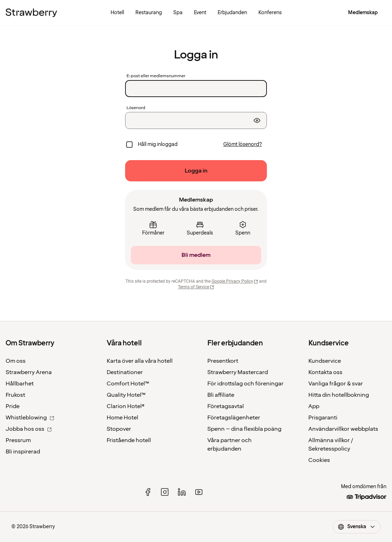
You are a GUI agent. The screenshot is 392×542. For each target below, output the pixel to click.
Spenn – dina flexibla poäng (244, 429)
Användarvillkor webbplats (343, 429)
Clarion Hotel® (126, 406)
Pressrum (18, 440)
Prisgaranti (323, 418)
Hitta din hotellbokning (339, 395)
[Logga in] (196, 171)
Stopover (119, 429)
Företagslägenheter (234, 418)
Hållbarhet (20, 384)
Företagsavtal (226, 406)
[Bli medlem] (196, 255)
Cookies (319, 460)
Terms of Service (196, 287)
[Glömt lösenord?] (243, 145)
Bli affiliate (221, 395)
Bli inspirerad (23, 452)
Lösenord (136, 108)
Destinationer (125, 372)
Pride (13, 406)
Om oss (16, 361)
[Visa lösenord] (257, 120)
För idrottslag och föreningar (245, 384)
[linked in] (182, 492)
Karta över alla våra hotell (140, 361)
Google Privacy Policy (235, 281)
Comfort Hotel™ (128, 384)
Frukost (15, 395)
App (314, 406)
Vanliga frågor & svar (336, 384)
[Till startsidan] (31, 13)
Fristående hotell (129, 440)
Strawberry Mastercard (238, 372)
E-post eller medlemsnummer (156, 76)
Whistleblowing (30, 418)
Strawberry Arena (29, 372)
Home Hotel (122, 418)
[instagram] (165, 492)
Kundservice (325, 361)
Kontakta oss (325, 372)
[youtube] (199, 492)
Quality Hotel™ (126, 395)
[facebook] (148, 492)
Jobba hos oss (29, 429)
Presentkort (223, 361)
